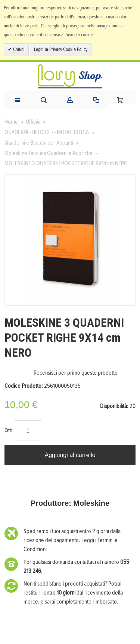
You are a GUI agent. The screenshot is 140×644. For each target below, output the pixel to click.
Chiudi (18, 50)
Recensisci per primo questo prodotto (76, 373)
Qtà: (9, 430)
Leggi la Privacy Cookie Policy (61, 50)
